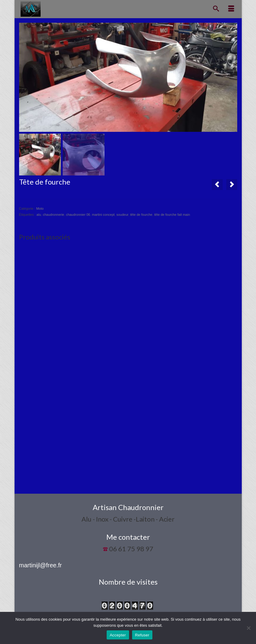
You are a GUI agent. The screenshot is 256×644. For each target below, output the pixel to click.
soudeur (122, 215)
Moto (40, 209)
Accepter (118, 635)
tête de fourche (141, 215)
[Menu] (231, 9)
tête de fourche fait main (172, 215)
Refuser (142, 635)
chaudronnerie (53, 215)
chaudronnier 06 (78, 215)
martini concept (103, 215)
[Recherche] (216, 9)
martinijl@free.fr (40, 565)
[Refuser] (248, 628)
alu (39, 215)
